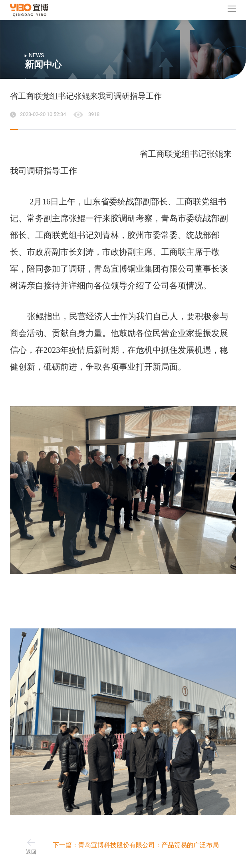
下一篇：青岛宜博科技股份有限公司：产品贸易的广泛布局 (136, 845)
